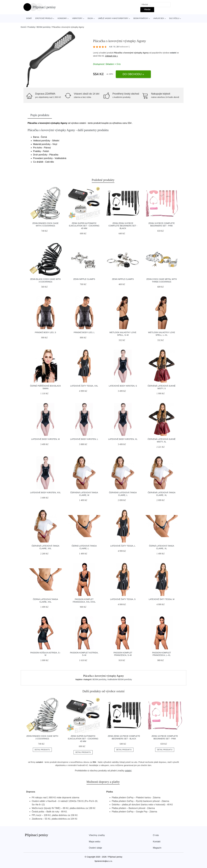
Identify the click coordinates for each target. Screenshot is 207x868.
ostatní (173, 53)
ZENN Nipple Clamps (84, 279)
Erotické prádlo (44, 18)
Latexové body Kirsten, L (84, 439)
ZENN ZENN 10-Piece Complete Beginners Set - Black (123, 226)
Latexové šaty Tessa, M (162, 599)
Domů (29, 18)
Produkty (31, 27)
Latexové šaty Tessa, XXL (84, 386)
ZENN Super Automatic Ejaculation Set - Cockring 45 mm (84, 226)
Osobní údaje (95, 848)
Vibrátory (77, 18)
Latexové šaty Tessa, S (123, 599)
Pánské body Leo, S (45, 332)
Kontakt (157, 842)
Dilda (90, 18)
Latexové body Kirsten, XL (123, 439)
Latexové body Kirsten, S (123, 386)
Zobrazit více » (112, 56)
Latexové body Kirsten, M (45, 439)
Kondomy (62, 18)
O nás (156, 835)
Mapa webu (95, 842)
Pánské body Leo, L (84, 332)
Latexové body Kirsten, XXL (45, 493)
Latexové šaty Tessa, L (123, 546)
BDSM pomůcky (141, 18)
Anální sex (159, 18)
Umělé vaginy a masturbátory (113, 18)
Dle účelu (174, 18)
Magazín (157, 848)
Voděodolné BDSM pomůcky (120, 679)
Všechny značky (97, 835)
